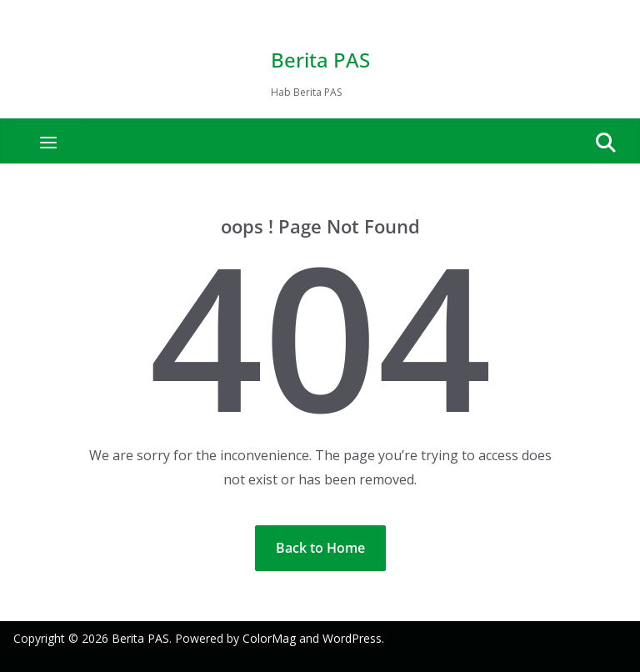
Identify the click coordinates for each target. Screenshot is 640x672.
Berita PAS (320, 60)
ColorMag (269, 638)
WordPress (352, 638)
